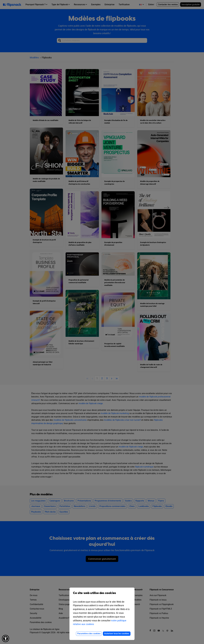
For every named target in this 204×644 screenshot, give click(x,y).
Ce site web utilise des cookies (102, 595)
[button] (6, 638)
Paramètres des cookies (89, 634)
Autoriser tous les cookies (117, 634)
